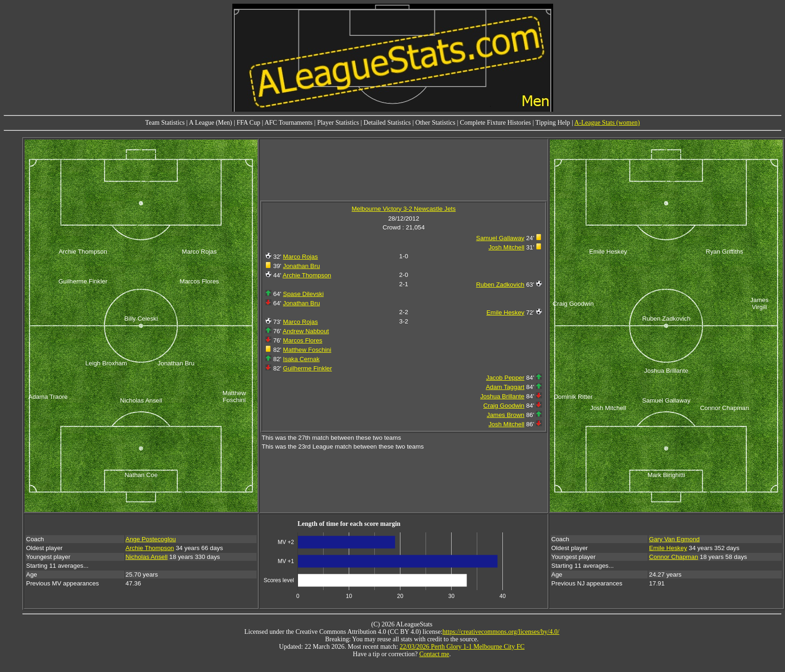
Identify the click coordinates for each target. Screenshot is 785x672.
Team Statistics (165, 123)
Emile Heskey (505, 312)
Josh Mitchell (506, 247)
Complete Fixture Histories (495, 123)
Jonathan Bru (301, 266)
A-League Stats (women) (607, 123)
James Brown (505, 415)
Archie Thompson (307, 275)
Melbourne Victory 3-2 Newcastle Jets (403, 209)
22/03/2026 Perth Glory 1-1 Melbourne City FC (462, 647)
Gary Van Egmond (674, 539)
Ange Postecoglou (151, 539)
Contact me (434, 654)
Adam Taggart (505, 387)
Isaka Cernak (301, 359)
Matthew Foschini (307, 350)
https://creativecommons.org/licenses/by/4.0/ (501, 632)
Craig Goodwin (504, 406)
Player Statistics (338, 123)
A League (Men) (211, 123)
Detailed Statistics (387, 123)
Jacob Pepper (505, 378)
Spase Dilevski (303, 294)
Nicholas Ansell (147, 557)
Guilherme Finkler (308, 368)
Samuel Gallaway (501, 238)
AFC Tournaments (288, 123)
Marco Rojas (301, 257)
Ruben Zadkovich (500, 285)
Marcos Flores (303, 340)
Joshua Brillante (502, 396)
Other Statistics (435, 123)
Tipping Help (553, 123)
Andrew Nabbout (306, 331)
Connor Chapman (673, 557)
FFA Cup (248, 123)
